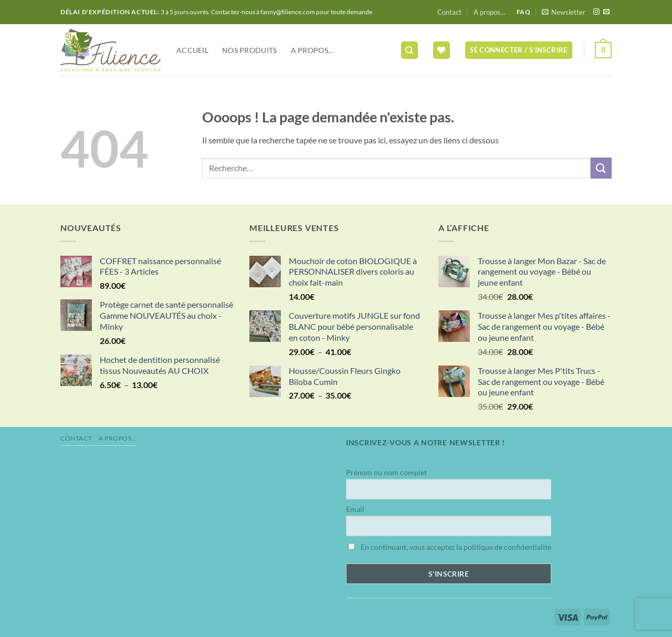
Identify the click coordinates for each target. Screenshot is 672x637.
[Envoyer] (601, 168)
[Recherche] (409, 50)
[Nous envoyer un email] (606, 12)
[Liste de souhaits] (442, 50)
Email (355, 509)
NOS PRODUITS (249, 50)
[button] (564, 12)
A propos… (489, 12)
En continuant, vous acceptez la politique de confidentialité (450, 547)
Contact (449, 12)
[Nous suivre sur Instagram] (596, 12)
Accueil (192, 50)
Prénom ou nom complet (386, 472)
